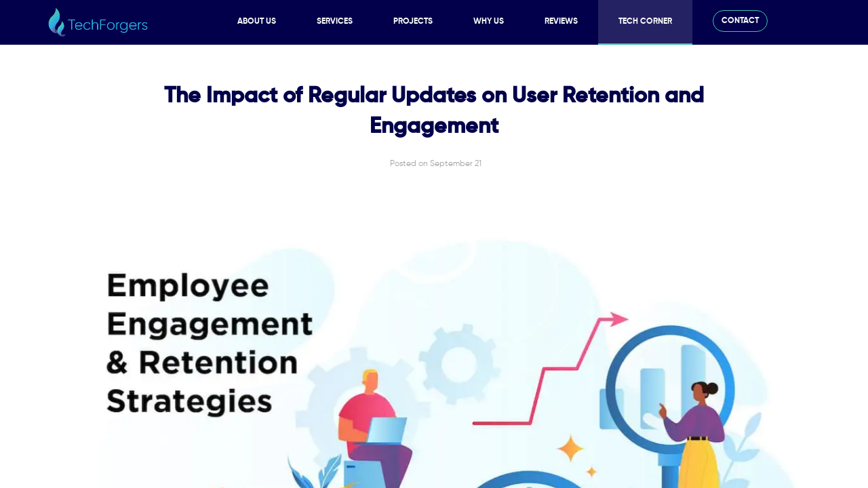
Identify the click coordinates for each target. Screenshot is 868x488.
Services (335, 22)
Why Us (489, 22)
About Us (257, 22)
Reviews (561, 22)
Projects (413, 22)
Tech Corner (645, 22)
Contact (740, 21)
